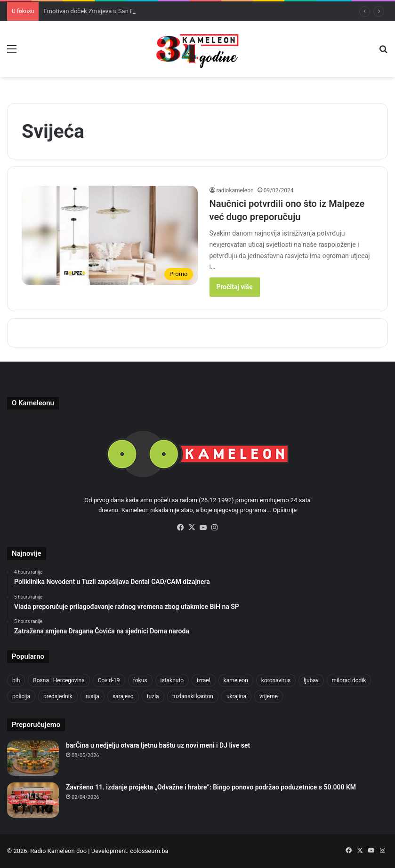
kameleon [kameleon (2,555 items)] (236, 680)
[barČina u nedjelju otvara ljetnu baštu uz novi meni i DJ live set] (33, 758)
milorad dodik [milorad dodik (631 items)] (349, 680)
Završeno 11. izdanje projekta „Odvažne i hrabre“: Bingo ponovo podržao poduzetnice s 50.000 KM (211, 787)
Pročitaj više (235, 287)
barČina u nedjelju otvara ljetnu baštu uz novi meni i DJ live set (158, 745)
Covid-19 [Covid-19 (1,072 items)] (109, 680)
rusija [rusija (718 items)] (93, 696)
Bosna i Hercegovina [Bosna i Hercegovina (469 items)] (59, 680)
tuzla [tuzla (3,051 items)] (153, 696)
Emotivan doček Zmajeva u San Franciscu (100, 11)
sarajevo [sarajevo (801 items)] (123, 696)
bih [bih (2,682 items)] (16, 680)
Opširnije (285, 510)
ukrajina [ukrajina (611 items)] (236, 696)
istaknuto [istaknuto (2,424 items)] (172, 680)
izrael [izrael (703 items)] (204, 680)
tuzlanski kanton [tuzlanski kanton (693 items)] (193, 696)
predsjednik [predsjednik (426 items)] (58, 696)
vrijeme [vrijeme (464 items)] (269, 696)
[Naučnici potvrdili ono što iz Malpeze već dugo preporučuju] (110, 235)
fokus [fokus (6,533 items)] (140, 680)
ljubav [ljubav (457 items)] (311, 680)
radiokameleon (235, 190)
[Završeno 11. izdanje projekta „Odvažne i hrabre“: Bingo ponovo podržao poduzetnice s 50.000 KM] (33, 800)
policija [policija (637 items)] (21, 696)
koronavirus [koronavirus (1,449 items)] (276, 680)
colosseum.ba (149, 851)
